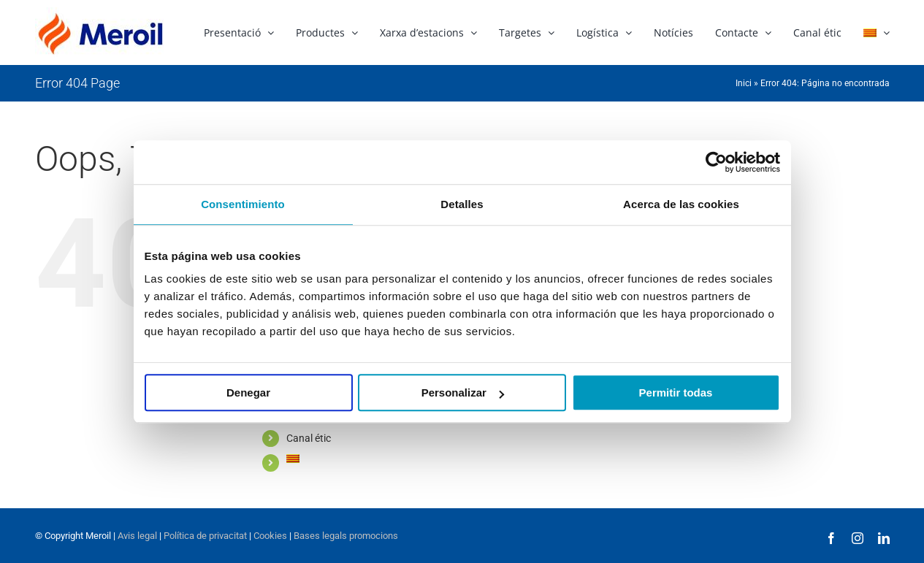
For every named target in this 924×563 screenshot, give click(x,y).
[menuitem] (877, 31)
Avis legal (137, 536)
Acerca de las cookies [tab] (681, 204)
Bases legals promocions (345, 536)
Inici (744, 83)
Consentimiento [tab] (243, 204)
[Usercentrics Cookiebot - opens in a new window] (716, 162)
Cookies (269, 536)
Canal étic (309, 438)
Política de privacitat (205, 536)
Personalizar (463, 392)
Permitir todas (676, 392)
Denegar (248, 392)
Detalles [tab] (462, 204)
